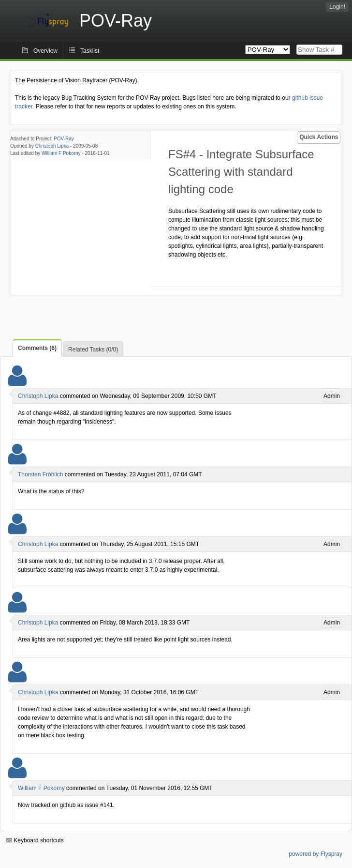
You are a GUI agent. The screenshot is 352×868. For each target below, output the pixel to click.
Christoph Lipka (52, 146)
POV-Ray (64, 139)
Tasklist (90, 51)
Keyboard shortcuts (35, 840)
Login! (337, 7)
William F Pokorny (61, 153)
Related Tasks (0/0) (93, 350)
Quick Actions (319, 137)
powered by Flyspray (315, 854)
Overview (45, 51)
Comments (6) (37, 348)
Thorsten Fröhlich (40, 474)
